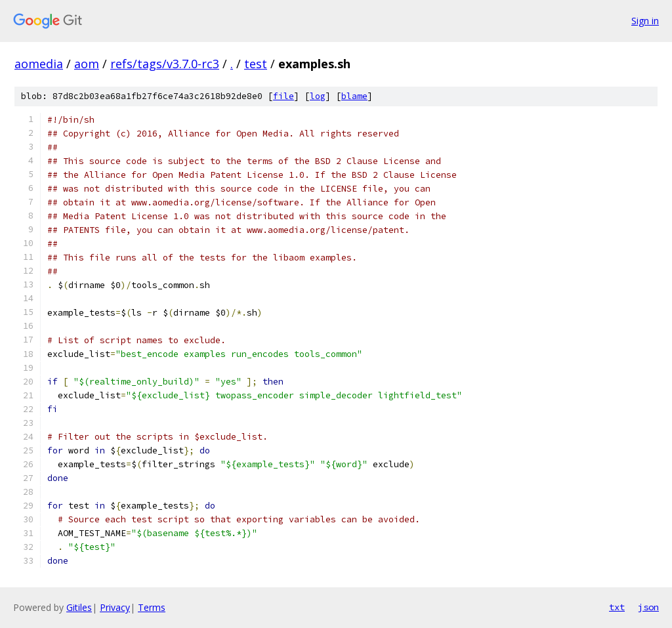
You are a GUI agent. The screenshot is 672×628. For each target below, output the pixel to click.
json (648, 607)
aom (87, 64)
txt (617, 607)
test (256, 64)
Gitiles (79, 607)
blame (354, 96)
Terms (152, 607)
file (283, 96)
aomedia (39, 64)
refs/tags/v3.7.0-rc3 (165, 64)
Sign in (645, 21)
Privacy (115, 607)
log (318, 96)
